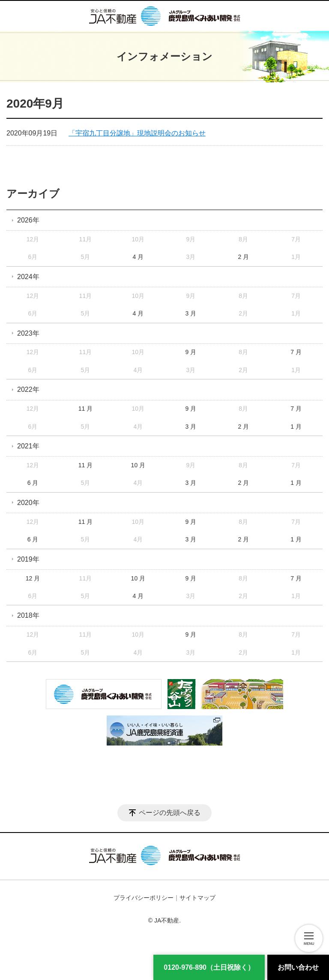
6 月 (33, 483)
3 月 (191, 313)
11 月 (85, 409)
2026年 (28, 220)
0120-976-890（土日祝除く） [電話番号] (209, 967)
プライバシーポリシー (144, 898)
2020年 (28, 503)
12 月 (33, 578)
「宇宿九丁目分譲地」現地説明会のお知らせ (137, 133)
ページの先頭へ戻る (170, 813)
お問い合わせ (298, 967)
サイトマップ (197, 898)
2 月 (243, 257)
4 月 (138, 257)
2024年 (28, 277)
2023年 (28, 333)
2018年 (28, 615)
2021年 (28, 446)
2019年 (28, 559)
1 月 (296, 427)
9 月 (191, 352)
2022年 (28, 389)
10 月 (138, 465)
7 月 (296, 352)
